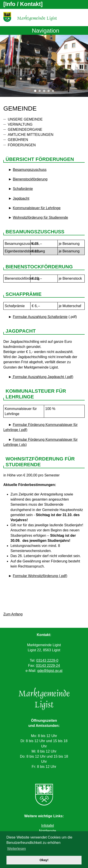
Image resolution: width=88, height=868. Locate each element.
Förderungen (22, 145)
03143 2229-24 (48, 666)
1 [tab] (36, 92)
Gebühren (18, 140)
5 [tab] (54, 92)
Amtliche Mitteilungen (31, 135)
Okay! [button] (44, 860)
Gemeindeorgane (25, 130)
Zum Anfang (13, 614)
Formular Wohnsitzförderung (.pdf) (40, 576)
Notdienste (48, 831)
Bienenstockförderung (30, 179)
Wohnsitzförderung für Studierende (41, 217)
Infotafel (48, 826)
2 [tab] (41, 92)
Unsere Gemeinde (25, 119)
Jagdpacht (21, 198)
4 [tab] (50, 92)
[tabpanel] (44, 66)
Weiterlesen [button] (16, 849)
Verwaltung (20, 124)
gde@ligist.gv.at (50, 671)
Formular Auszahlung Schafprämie (40, 317)
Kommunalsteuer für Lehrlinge (37, 208)
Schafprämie (23, 189)
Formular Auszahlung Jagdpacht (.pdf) (43, 377)
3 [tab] (45, 92)
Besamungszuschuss (30, 170)
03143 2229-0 (47, 660)
